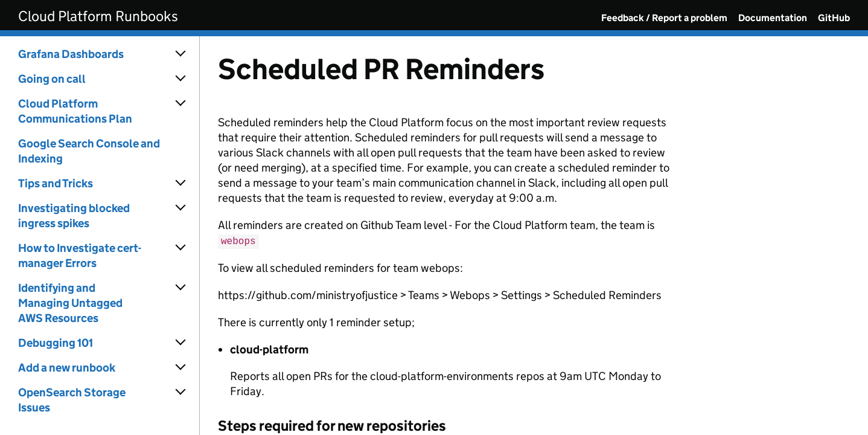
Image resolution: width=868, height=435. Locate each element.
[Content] (534, 236)
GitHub (834, 18)
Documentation (773, 18)
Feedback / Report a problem (664, 18)
